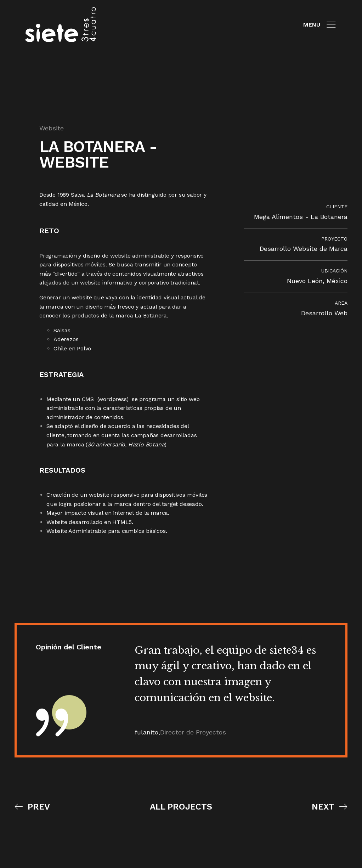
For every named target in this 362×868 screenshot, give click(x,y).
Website (52, 128)
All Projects (181, 808)
